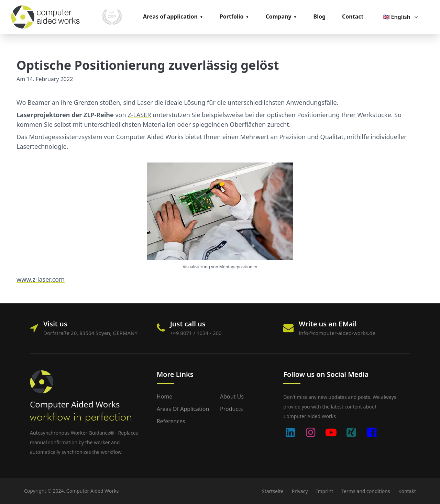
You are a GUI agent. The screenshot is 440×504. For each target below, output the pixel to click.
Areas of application (170, 16)
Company (278, 16)
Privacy (300, 491)
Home (165, 396)
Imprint (325, 491)
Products (232, 409)
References (171, 421)
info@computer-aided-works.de (337, 333)
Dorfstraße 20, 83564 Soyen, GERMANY (90, 333)
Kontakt (407, 491)
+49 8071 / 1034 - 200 (196, 333)
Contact (353, 16)
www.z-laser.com (41, 279)
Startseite (273, 491)
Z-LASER (139, 115)
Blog (320, 16)
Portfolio (232, 16)
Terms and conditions (366, 491)
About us (232, 396)
